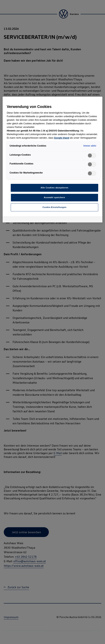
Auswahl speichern (54, 197)
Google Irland (62, 138)
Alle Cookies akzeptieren (54, 188)
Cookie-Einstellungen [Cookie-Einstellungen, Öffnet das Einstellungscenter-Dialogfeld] (54, 207)
